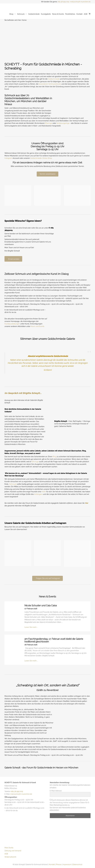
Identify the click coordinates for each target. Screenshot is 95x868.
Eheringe (49, 123)
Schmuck (22, 14)
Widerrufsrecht (10, 857)
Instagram (8, 158)
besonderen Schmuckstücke (50, 84)
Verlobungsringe (63, 123)
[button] (88, 352)
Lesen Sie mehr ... (31, 627)
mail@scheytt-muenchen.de (80, 2)
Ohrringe (35, 462)
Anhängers (38, 494)
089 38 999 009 (63, 2)
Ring (55, 457)
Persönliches (70, 14)
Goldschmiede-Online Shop (41, 158)
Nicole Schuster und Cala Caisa (41, 605)
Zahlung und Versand (13, 851)
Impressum (67, 865)
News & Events (58, 14)
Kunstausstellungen (12, 324)
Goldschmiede (34, 14)
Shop (13, 14)
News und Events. (38, 326)
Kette (44, 492)
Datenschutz (77, 865)
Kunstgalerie (46, 14)
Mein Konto (9, 848)
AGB (86, 14)
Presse (59, 865)
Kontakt (79, 14)
